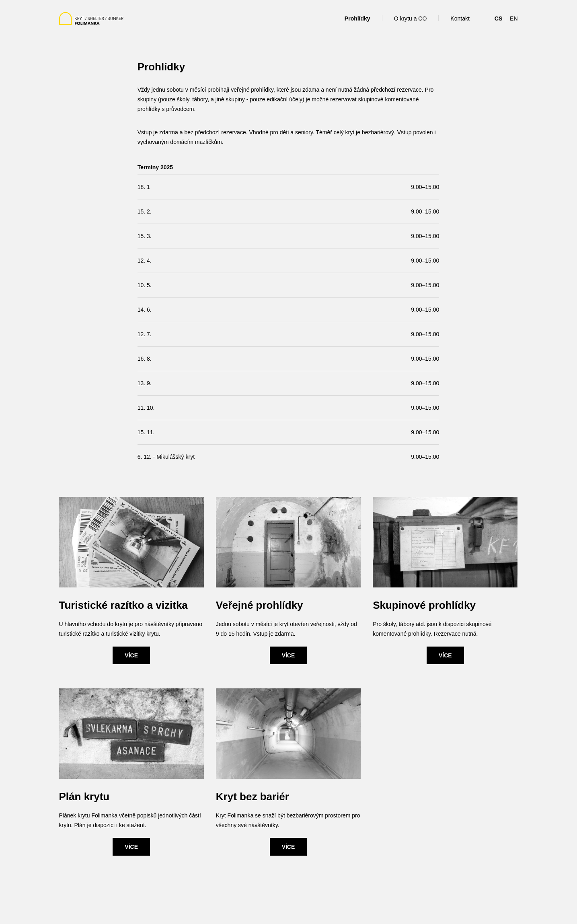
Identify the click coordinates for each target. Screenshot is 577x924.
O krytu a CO (411, 18)
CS (498, 18)
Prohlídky (357, 18)
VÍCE (131, 655)
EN (514, 18)
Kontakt (460, 18)
